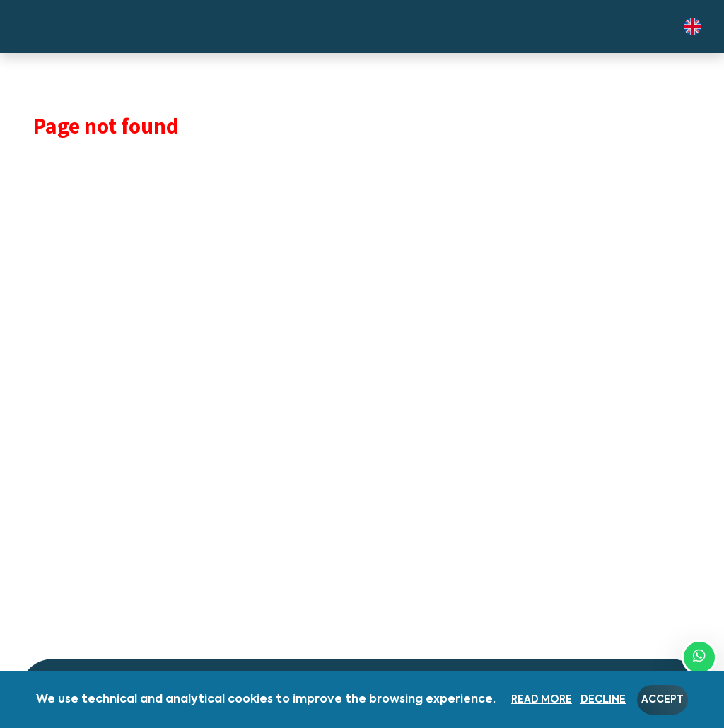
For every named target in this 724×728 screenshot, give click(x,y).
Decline (603, 700)
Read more (542, 700)
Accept (662, 700)
